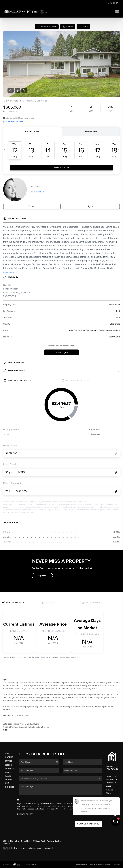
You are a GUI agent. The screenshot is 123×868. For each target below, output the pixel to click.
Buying (9, 761)
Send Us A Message (88, 824)
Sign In (112, 3)
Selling (9, 765)
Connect (10, 787)
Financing (10, 769)
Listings (9, 757)
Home (8, 753)
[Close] (117, 839)
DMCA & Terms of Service (100, 864)
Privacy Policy (25, 814)
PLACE (7, 844)
